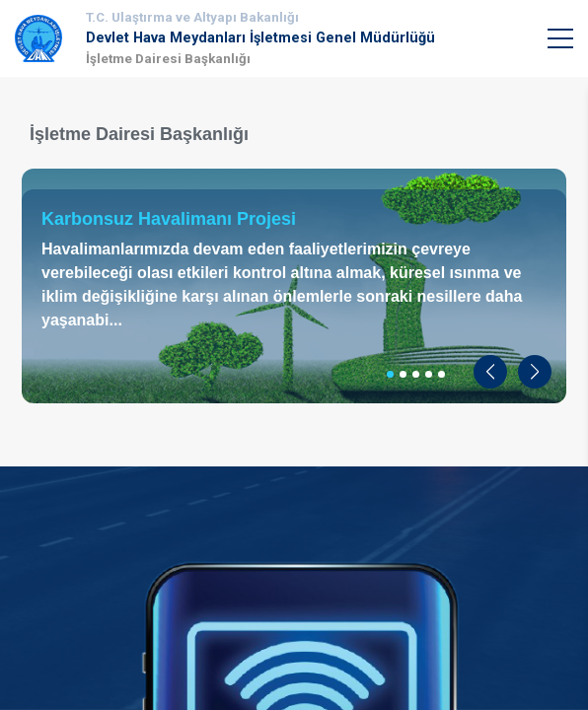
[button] (490, 372)
